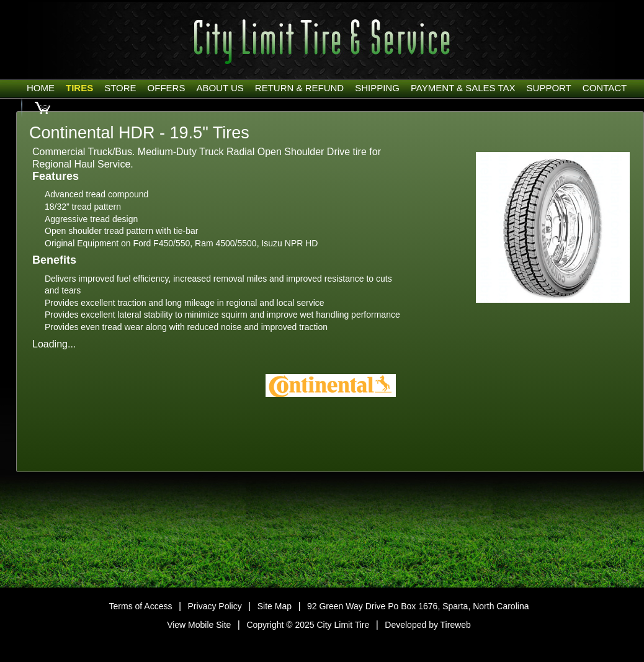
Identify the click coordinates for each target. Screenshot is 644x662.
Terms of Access (141, 606)
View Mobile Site (199, 625)
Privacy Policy (215, 606)
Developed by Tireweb (428, 625)
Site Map (275, 606)
